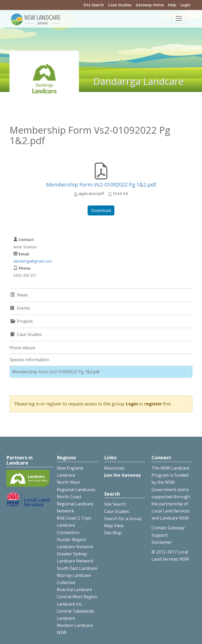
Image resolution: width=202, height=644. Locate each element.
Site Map (113, 533)
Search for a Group (123, 519)
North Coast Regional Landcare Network (75, 504)
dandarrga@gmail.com (33, 261)
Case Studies (120, 5)
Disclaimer (162, 542)
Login (185, 5)
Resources (114, 468)
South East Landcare (77, 568)
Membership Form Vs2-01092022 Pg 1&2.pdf (101, 185)
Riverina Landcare (74, 590)
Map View (114, 526)
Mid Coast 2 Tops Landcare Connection (74, 525)
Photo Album (22, 348)
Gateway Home (150, 5)
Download (101, 210)
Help (172, 5)
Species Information (29, 360)
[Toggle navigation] (179, 18)
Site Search (94, 5)
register (153, 404)
